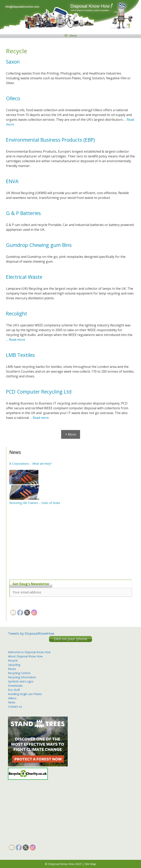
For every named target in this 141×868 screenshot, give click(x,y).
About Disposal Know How (25, 656)
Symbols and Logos (21, 681)
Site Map (90, 864)
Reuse (12, 669)
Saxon (13, 62)
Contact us (15, 706)
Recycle (13, 660)
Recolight (17, 313)
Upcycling (14, 665)
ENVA (12, 181)
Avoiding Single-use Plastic (25, 694)
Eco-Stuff (14, 690)
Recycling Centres (19, 673)
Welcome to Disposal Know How (29, 652)
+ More (71, 434)
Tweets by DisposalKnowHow (31, 633)
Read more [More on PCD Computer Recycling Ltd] (41, 418)
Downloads (15, 686)
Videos (12, 698)
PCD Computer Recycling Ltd (39, 392)
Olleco (13, 98)
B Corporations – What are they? (30, 464)
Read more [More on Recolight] (17, 340)
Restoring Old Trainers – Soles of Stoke (35, 503)
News (12, 702)
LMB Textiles (20, 355)
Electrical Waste (24, 277)
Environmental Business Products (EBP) (50, 140)
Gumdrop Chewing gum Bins (39, 245)
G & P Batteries (23, 213)
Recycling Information (22, 677)
